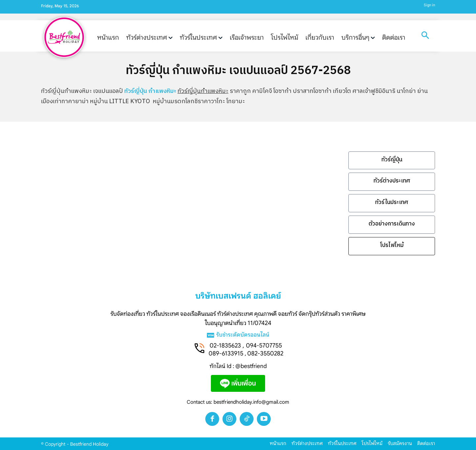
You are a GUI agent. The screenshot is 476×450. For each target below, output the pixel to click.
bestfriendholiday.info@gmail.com (251, 402)
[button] (425, 36)
